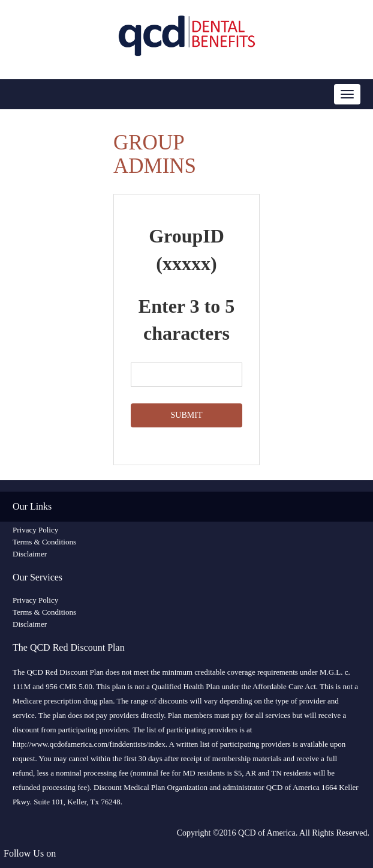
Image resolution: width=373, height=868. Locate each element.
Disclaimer (30, 554)
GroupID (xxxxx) (186, 250)
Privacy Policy (35, 530)
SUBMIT (187, 415)
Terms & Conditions (44, 542)
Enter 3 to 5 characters (186, 320)
